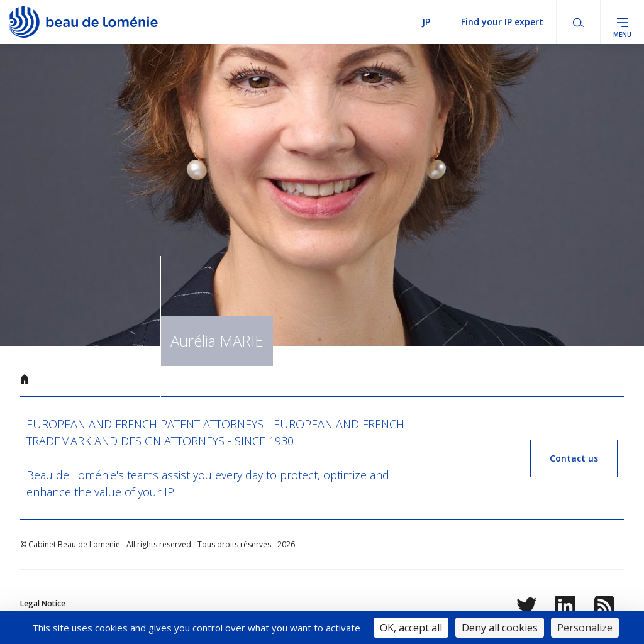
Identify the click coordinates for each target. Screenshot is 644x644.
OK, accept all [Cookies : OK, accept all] (411, 628)
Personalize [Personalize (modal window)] (585, 628)
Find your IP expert (502, 22)
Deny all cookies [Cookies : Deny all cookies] (500, 628)
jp (426, 22)
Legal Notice (43, 603)
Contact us (574, 458)
